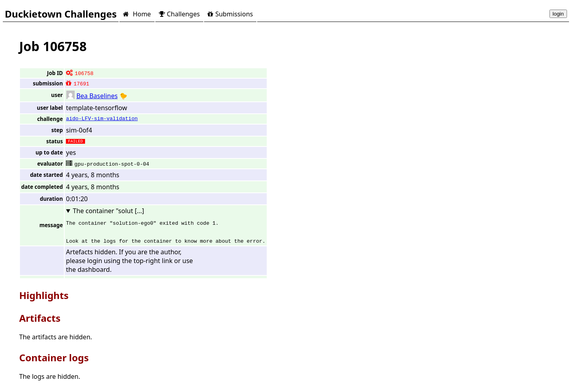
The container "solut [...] (108, 211)
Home (137, 14)
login (558, 14)
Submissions (230, 14)
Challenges (179, 14)
